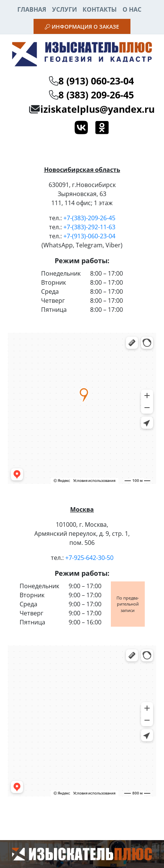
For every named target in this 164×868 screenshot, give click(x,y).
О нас (132, 9)
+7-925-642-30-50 (89, 558)
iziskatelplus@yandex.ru (97, 109)
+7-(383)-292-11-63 (89, 227)
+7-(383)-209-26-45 (89, 218)
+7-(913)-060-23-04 (89, 236)
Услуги (64, 9)
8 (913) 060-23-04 (96, 81)
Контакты (100, 9)
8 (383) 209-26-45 (96, 95)
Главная (32, 9)
